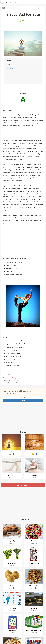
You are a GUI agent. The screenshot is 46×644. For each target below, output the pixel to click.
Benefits (10, 80)
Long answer (11, 68)
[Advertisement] (23, 238)
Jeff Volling (12, 378)
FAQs (9, 72)
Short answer (12, 64)
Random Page (23, 485)
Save (41, 8)
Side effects (11, 76)
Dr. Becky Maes (15, 8)
